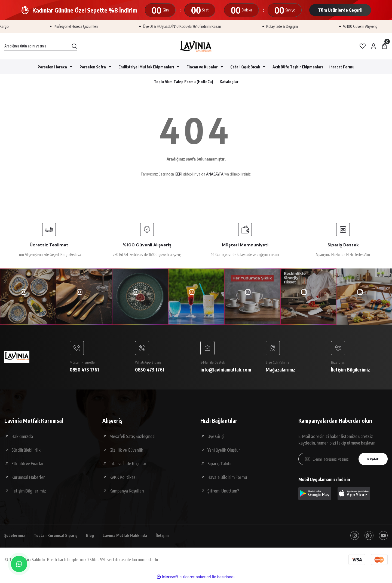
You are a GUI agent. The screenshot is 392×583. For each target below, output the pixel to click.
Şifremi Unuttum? (223, 492)
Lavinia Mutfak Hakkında (133, 537)
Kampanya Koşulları (127, 492)
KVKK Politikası (123, 478)
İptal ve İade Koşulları (128, 465)
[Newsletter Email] (343, 460)
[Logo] (196, 46)
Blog (96, 537)
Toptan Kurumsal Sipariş (60, 537)
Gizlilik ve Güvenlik (126, 451)
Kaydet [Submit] (372, 460)
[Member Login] (373, 46)
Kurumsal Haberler (28, 478)
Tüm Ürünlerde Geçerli (340, 10)
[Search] (41, 46)
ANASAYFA (215, 174)
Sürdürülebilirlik (26, 451)
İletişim (172, 537)
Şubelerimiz (16, 537)
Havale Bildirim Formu (227, 478)
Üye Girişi (216, 437)
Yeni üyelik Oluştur (224, 451)
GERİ (178, 174)
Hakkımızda (22, 437)
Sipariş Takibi (219, 465)
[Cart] (384, 46)
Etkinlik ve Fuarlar (28, 465)
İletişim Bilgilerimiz (29, 492)
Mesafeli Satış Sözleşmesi (132, 437)
